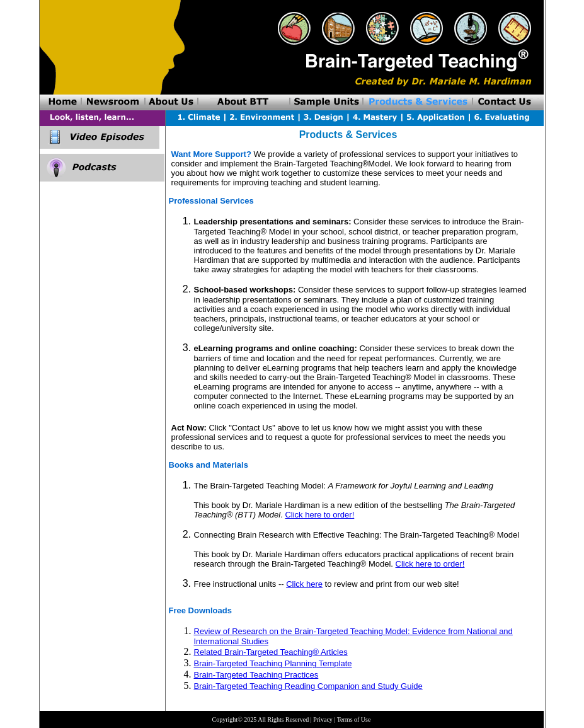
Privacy (323, 719)
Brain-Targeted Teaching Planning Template (273, 663)
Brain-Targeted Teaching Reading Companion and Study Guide (308, 686)
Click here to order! (319, 515)
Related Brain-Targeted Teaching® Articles (271, 652)
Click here (304, 584)
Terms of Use (354, 719)
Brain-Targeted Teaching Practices (256, 675)
